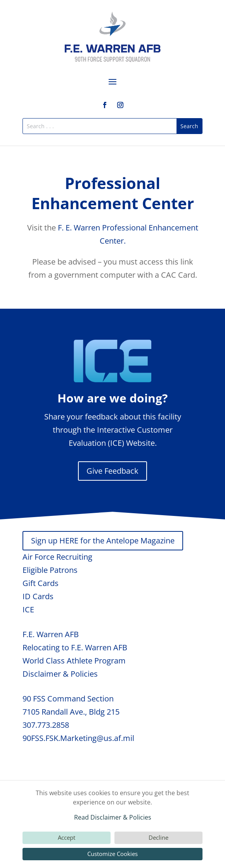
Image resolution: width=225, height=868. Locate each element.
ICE (28, 609)
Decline (158, 837)
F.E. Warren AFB (51, 634)
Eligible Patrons (50, 570)
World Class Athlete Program (74, 661)
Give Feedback (112, 471)
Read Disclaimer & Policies (113, 817)
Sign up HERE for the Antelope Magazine (103, 541)
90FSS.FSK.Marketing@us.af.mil (78, 738)
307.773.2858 (46, 725)
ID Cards (38, 596)
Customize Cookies (112, 854)
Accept (67, 837)
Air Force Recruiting (57, 557)
